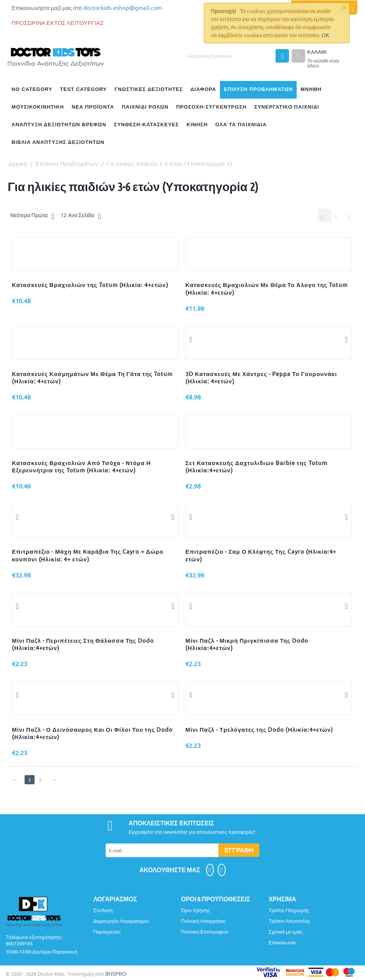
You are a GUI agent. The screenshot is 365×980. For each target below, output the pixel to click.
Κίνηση (197, 125)
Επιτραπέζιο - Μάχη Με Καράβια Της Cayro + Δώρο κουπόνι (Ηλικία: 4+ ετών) (88, 556)
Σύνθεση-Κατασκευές (146, 125)
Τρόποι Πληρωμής (289, 911)
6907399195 (19, 944)
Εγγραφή (239, 851)
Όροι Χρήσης (195, 911)
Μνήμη (311, 89)
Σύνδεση (103, 911)
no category (32, 89)
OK (325, 35)
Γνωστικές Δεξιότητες (149, 89)
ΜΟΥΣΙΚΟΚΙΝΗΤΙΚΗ (38, 107)
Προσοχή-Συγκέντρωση (211, 107)
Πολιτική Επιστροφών (205, 932)
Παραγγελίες (107, 932)
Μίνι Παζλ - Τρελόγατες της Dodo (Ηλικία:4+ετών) (259, 730)
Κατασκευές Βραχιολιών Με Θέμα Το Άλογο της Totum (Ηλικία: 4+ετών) (267, 289)
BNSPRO (116, 974)
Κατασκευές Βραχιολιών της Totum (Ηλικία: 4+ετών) (90, 285)
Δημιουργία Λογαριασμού (121, 921)
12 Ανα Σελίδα (81, 216)
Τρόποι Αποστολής (290, 921)
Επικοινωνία (282, 943)
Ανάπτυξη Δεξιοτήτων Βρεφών (59, 125)
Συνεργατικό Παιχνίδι (287, 107)
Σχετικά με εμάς (286, 932)
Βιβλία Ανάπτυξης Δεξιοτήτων (58, 142)
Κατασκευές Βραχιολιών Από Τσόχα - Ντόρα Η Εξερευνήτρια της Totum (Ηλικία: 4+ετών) (81, 467)
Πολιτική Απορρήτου (203, 921)
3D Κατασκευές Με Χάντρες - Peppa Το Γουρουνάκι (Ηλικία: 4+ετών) (261, 378)
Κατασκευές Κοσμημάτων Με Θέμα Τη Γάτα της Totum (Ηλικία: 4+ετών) (92, 378)
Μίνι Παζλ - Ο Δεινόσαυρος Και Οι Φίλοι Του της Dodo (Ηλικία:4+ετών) (92, 734)
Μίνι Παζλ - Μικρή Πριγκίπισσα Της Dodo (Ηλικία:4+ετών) (247, 645)
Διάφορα (203, 89)
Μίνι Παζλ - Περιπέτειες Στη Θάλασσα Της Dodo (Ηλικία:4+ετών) (83, 645)
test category (83, 89)
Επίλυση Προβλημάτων (258, 89)
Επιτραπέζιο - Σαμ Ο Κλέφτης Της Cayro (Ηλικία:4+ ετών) (261, 556)
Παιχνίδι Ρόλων (145, 107)
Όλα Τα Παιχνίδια (241, 125)
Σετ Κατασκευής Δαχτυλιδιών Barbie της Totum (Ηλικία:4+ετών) (256, 467)
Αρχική (18, 163)
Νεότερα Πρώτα (32, 216)
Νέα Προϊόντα (93, 107)
